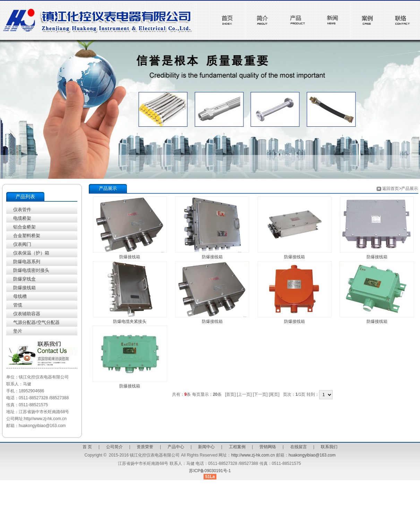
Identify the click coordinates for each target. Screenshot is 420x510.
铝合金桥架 (24, 227)
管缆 (18, 305)
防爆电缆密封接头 (31, 270)
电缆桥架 (22, 218)
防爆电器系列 (27, 262)
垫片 (18, 331)
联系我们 (329, 447)
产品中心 (176, 447)
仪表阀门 (22, 244)
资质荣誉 (145, 447)
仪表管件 (22, 210)
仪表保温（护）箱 (31, 253)
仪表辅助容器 (27, 314)
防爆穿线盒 (24, 279)
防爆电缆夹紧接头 (130, 321)
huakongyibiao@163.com (312, 455)
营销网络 (268, 447)
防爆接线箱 (24, 288)
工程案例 (237, 447)
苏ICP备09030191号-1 (210, 471)
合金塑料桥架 (27, 236)
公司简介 (114, 447)
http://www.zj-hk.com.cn (253, 455)
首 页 (87, 447)
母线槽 (20, 296)
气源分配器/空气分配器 (36, 322)
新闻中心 (206, 447)
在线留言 (299, 447)
